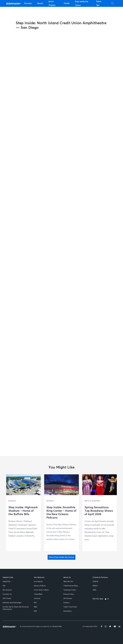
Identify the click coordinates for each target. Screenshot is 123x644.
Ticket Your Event (70, 607)
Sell (4, 586)
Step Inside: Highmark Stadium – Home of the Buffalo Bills (23, 511)
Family (67, 3)
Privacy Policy (69, 594)
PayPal (95, 582)
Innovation (68, 611)
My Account (7, 590)
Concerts (28, 3)
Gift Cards (7, 598)
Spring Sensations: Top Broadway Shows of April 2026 (99, 511)
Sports (40, 3)
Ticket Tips (99, 3)
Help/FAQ (7, 582)
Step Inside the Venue (82, 3)
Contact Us (7, 594)
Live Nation (38, 582)
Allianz (95, 586)
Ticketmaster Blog (71, 586)
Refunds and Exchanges (12, 603)
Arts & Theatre (52, 3)
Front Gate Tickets (41, 590)
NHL (36, 611)
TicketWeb (38, 594)
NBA (36, 607)
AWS (95, 590)
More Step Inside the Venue (62, 557)
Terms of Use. (57, 627)
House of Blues (40, 586)
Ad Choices (68, 598)
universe (37, 598)
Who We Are (68, 582)
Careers (66, 603)
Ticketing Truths (70, 590)
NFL (35, 603)
